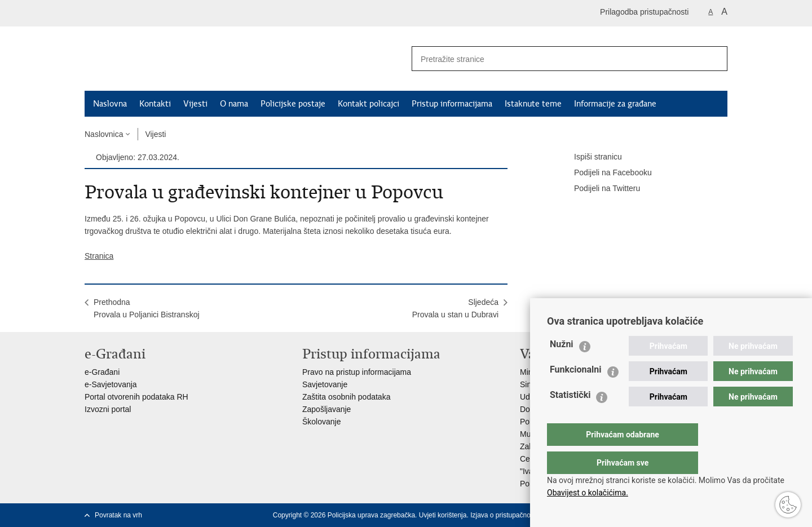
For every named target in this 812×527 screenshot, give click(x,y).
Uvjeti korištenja (443, 515)
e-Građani (102, 372)
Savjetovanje (325, 384)
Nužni (562, 367)
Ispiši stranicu (590, 157)
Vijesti (195, 104)
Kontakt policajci (369, 104)
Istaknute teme (533, 104)
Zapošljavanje (326, 409)
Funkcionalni (576, 392)
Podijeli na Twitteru (599, 189)
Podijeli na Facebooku (605, 173)
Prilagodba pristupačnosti (644, 12)
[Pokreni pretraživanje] (714, 59)
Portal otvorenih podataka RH (136, 397)
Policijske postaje (293, 104)
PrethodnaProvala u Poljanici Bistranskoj (147, 308)
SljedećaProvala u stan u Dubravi (455, 308)
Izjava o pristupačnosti (504, 515)
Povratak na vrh (118, 515)
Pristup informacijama (452, 104)
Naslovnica (104, 134)
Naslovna (110, 104)
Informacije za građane (615, 104)
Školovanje (322, 422)
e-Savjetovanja (111, 384)
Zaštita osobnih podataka (346, 397)
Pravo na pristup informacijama (357, 372)
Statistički (570, 417)
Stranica (99, 256)
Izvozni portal (108, 409)
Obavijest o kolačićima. (588, 493)
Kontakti (155, 104)
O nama (234, 104)
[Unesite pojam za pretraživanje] (553, 59)
